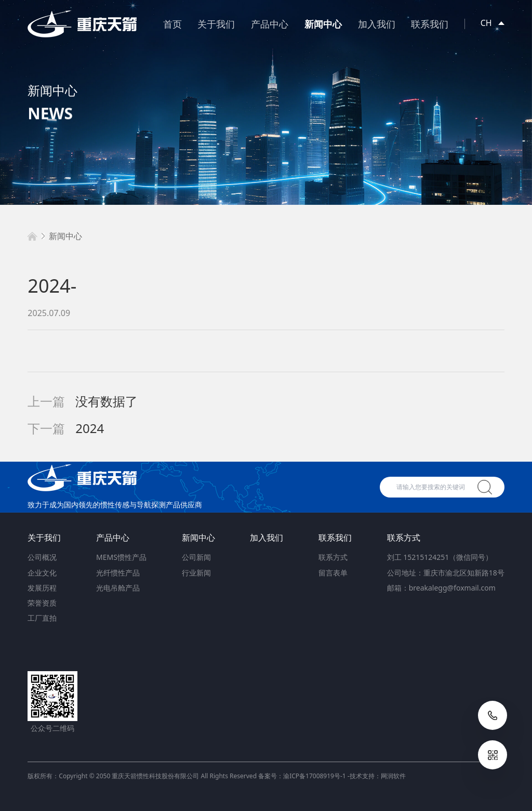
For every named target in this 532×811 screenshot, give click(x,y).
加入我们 (377, 24)
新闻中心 (323, 24)
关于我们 (216, 24)
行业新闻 (196, 573)
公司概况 (42, 557)
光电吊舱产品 (118, 588)
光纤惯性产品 (118, 573)
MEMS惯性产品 (121, 557)
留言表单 (333, 573)
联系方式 (333, 557)
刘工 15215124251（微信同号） (440, 557)
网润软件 (393, 776)
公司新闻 (196, 557)
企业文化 (42, 573)
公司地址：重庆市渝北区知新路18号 (446, 573)
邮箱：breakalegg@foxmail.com (441, 588)
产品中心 (270, 24)
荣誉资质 (42, 603)
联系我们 (430, 24)
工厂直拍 (42, 618)
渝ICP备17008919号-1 (315, 776)
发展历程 (42, 588)
